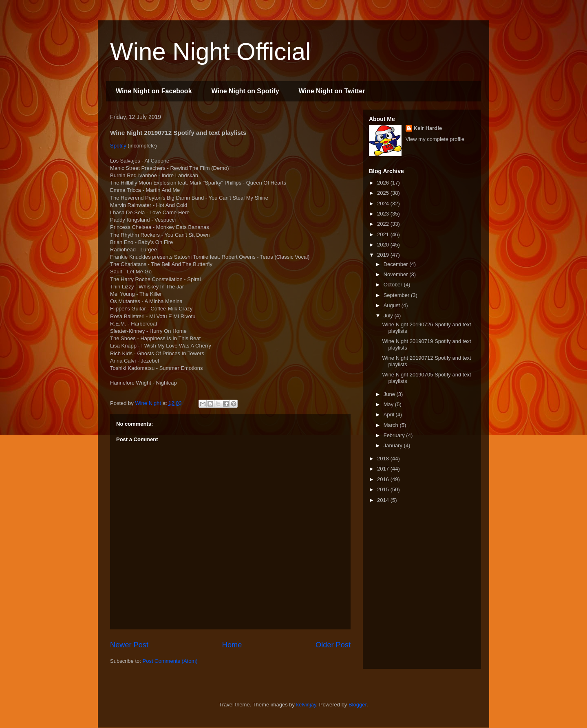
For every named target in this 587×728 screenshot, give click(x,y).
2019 (384, 255)
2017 (384, 469)
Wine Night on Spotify (245, 91)
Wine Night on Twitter (332, 91)
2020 (384, 245)
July (389, 316)
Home (232, 645)
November (397, 274)
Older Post (333, 645)
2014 (384, 500)
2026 (384, 183)
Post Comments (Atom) (170, 661)
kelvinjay (306, 705)
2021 (384, 234)
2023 (384, 214)
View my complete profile (435, 139)
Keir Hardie (428, 128)
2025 (384, 193)
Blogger (357, 705)
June (390, 394)
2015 (384, 489)
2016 (384, 479)
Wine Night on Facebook (154, 91)
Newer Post (129, 645)
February (395, 435)
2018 (384, 459)
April (390, 415)
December (397, 264)
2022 (384, 224)
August (393, 305)
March (392, 425)
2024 (384, 203)
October (394, 285)
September (397, 295)
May (389, 404)
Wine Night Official (210, 52)
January (394, 445)
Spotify (118, 146)
